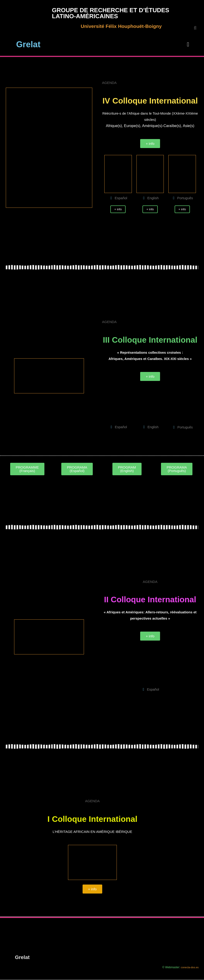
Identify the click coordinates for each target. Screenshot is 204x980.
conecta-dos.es (189, 968)
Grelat (28, 44)
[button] (188, 45)
